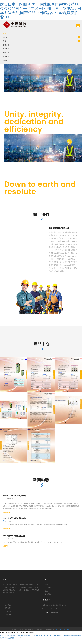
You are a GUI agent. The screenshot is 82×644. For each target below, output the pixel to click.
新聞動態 (6, 56)
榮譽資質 (6, 53)
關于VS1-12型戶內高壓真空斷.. (15, 495)
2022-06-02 (8, 498)
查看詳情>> (6, 512)
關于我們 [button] (6, 37)
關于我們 (48, 588)
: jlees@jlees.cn (54, 612)
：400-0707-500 (52, 609)
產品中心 (48, 591)
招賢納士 (6, 49)
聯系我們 (6, 60)
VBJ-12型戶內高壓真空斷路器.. (14, 518)
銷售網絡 (6, 45)
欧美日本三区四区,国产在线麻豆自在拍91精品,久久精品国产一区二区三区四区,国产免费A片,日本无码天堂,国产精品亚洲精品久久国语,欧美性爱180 (41, 10)
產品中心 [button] (6, 41)
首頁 (5, 33)
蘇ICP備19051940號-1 (64, 629)
